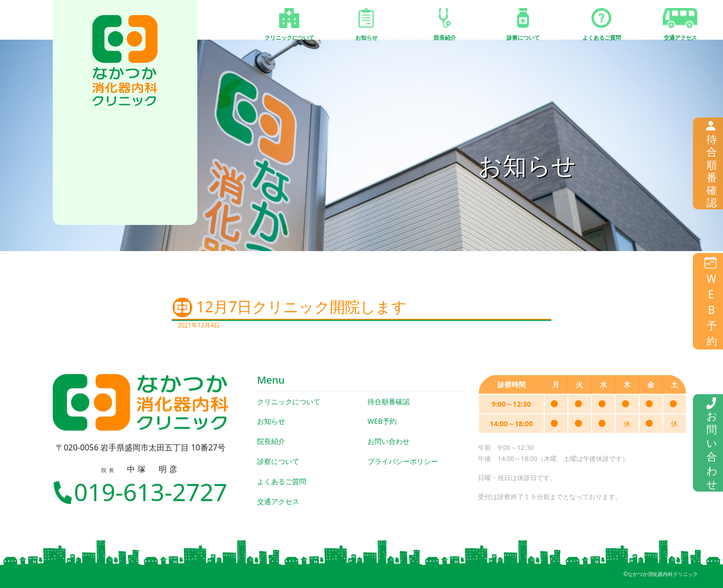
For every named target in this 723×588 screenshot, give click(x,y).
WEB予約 (382, 421)
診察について (278, 461)
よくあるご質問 (282, 481)
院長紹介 (271, 441)
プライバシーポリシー (403, 461)
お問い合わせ (389, 441)
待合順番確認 (389, 401)
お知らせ (271, 421)
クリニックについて (289, 401)
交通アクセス (278, 501)
